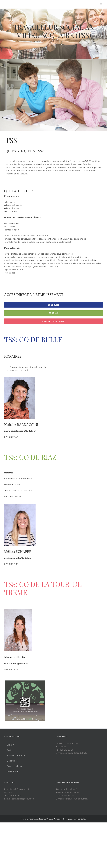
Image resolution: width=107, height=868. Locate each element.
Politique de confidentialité (74, 819)
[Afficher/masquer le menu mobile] (101, 4)
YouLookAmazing (54, 819)
